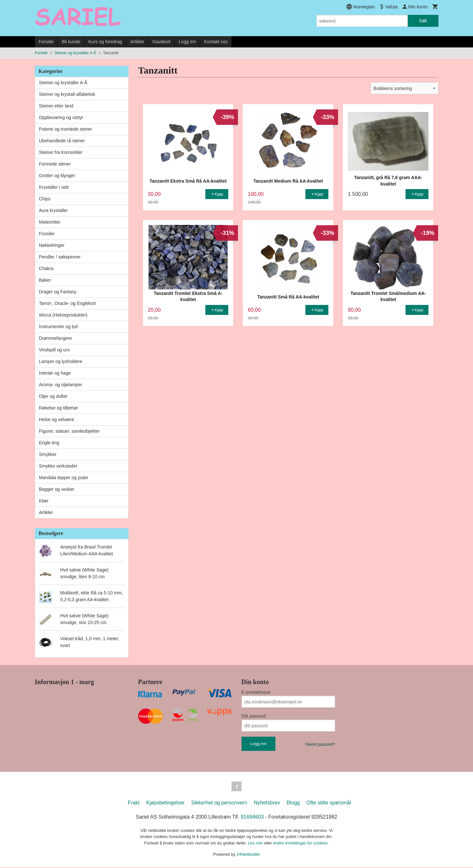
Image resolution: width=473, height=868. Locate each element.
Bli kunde (71, 42)
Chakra (46, 268)
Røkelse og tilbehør (59, 408)
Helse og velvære (57, 419)
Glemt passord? (320, 744)
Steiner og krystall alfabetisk (67, 94)
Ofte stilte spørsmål (329, 803)
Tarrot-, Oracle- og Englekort (68, 303)
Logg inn (187, 42)
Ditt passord (254, 716)
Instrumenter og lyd (58, 327)
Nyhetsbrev (267, 803)
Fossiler (47, 234)
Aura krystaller (53, 210)
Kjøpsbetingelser (165, 803)
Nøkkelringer (52, 245)
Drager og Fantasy (58, 292)
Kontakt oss (216, 42)
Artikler (137, 42)
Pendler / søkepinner (60, 257)
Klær (44, 501)
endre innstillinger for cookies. (301, 844)
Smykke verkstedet (58, 466)
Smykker (48, 454)
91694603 (252, 818)
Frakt (134, 803)
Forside (46, 42)
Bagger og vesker (57, 489)
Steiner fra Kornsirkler (61, 152)
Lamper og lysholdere (61, 361)
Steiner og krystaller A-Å (63, 83)
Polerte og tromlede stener (66, 129)
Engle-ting (49, 443)
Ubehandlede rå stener (62, 141)
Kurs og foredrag (105, 42)
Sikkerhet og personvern (219, 803)
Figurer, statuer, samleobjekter (69, 431)
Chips (45, 199)
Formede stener (55, 164)
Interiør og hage (55, 373)
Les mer (256, 844)
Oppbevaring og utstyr (61, 117)
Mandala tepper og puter (64, 478)
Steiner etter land (56, 106)
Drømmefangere (56, 338)
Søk (423, 21)
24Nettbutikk (248, 855)
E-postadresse (256, 692)
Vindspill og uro (54, 350)
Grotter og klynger (57, 176)
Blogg (293, 803)
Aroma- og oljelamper (61, 385)
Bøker (45, 280)
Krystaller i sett (54, 187)
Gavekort (162, 42)
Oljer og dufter (53, 396)
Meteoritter (50, 222)
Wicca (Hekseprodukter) (63, 315)
